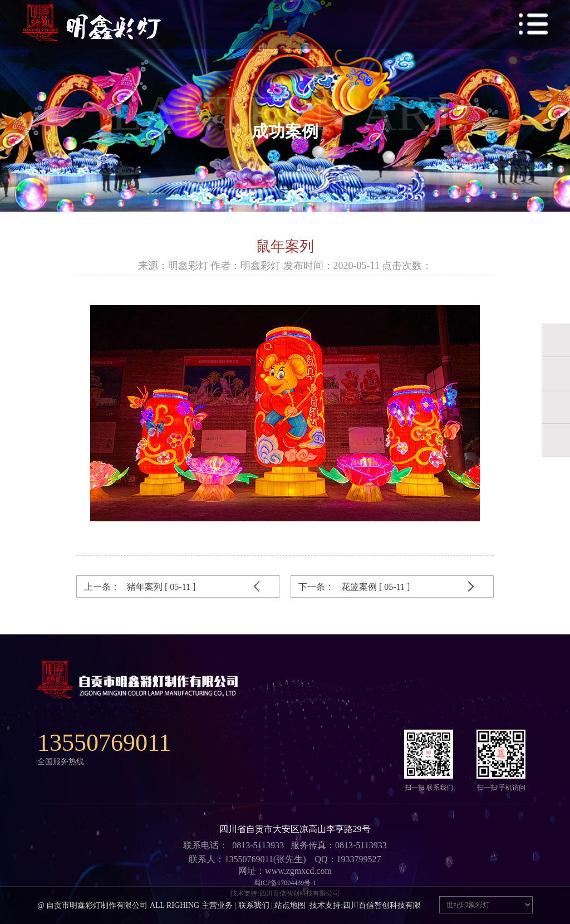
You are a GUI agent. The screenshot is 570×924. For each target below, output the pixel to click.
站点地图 (290, 905)
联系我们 (254, 905)
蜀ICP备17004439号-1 (285, 883)
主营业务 (217, 905)
